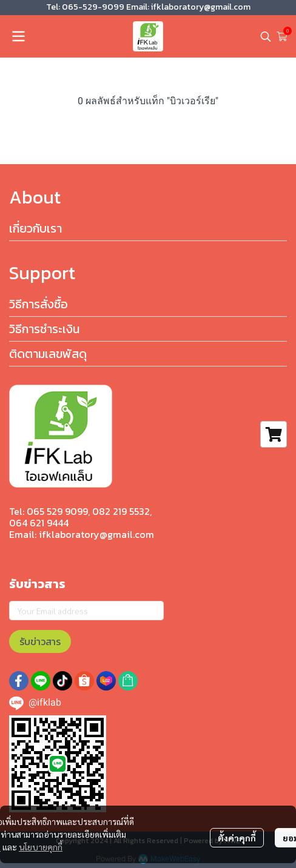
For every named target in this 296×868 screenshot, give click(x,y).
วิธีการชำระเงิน (44, 329)
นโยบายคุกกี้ (41, 847)
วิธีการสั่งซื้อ (39, 304)
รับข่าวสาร (40, 641)
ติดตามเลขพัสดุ (48, 354)
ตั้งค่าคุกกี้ (237, 838)
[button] (266, 36)
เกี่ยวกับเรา (35, 228)
